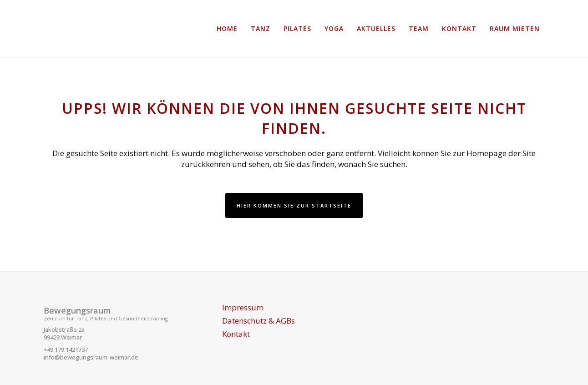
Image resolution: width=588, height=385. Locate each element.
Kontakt (236, 334)
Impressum (243, 308)
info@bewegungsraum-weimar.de (91, 357)
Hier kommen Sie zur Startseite (294, 205)
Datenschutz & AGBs (259, 321)
